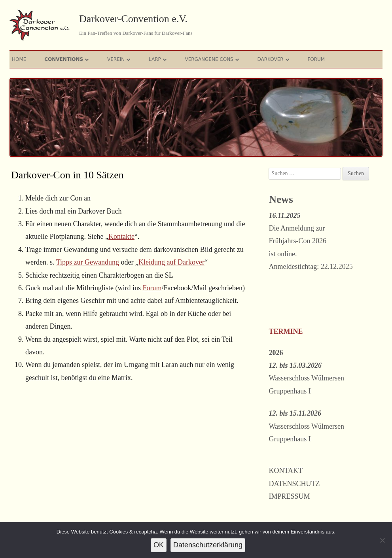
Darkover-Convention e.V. (133, 19)
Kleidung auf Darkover (171, 262)
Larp (155, 59)
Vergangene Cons (209, 59)
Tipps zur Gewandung (88, 262)
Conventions (64, 59)
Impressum (289, 496)
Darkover (270, 59)
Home (19, 59)
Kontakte (121, 236)
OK (159, 545)
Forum (316, 59)
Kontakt (286, 471)
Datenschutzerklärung (208, 545)
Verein (116, 59)
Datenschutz (294, 484)
